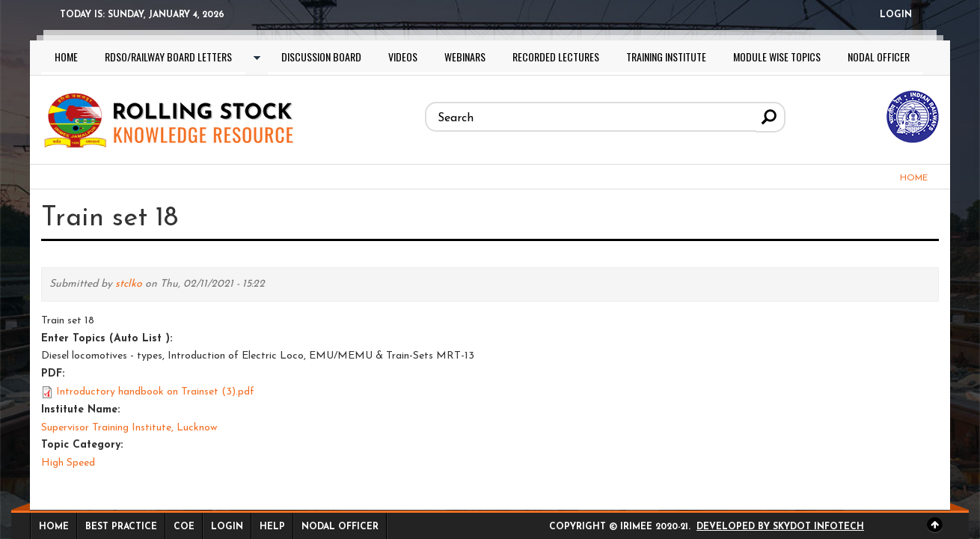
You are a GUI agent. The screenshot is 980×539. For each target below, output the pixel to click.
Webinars (465, 57)
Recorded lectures (556, 57)
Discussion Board (321, 57)
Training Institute (666, 57)
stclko (129, 284)
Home (66, 57)
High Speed (68, 463)
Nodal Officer (879, 57)
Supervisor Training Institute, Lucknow (129, 428)
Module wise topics (777, 57)
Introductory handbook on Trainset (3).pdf (155, 392)
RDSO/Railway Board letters (168, 57)
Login (896, 15)
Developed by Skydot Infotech (780, 527)
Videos (403, 57)
